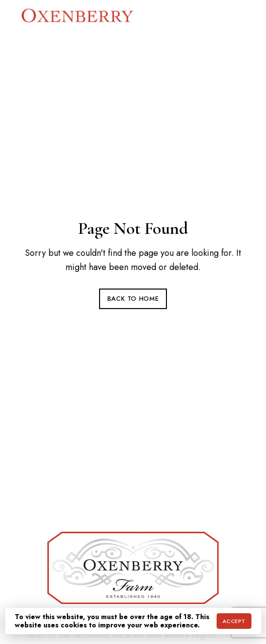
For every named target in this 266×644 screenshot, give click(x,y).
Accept (234, 621)
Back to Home (133, 299)
